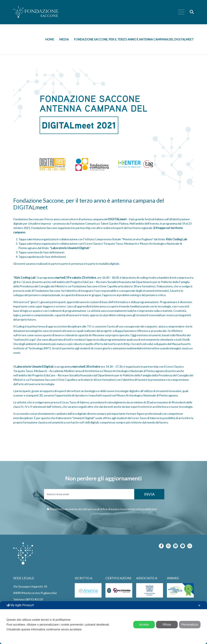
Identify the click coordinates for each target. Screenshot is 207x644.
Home (50, 39)
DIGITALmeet (117, 219)
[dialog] (103, 623)
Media (64, 39)
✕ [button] (199, 605)
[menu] (181, 12)
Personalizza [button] (190, 625)
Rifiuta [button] (167, 625)
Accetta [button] (144, 625)
